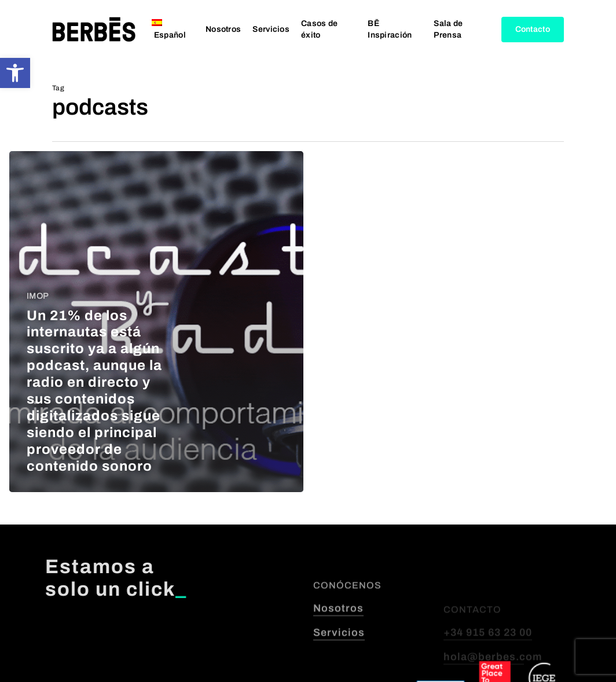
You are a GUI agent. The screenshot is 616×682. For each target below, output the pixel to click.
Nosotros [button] (338, 639)
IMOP (37, 296)
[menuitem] (173, 30)
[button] (15, 73)
